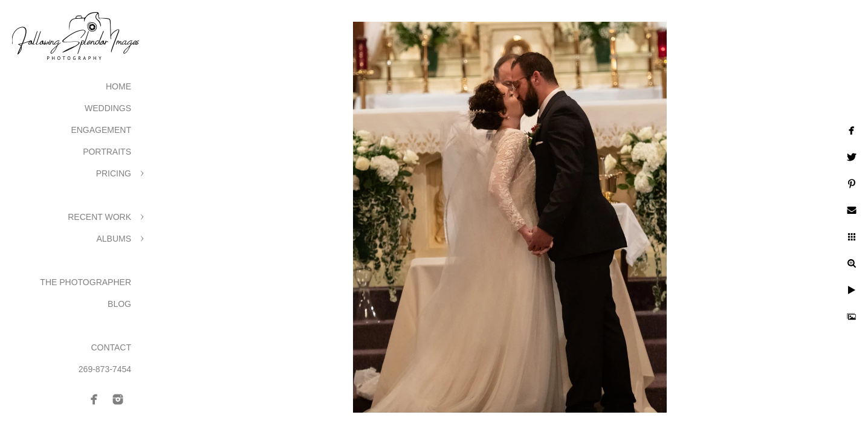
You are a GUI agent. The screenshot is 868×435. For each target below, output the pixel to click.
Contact (111, 347)
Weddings (108, 108)
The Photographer (86, 282)
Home (118, 86)
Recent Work (99, 217)
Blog (119, 304)
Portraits (107, 152)
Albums (114, 239)
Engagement (101, 130)
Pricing (114, 173)
